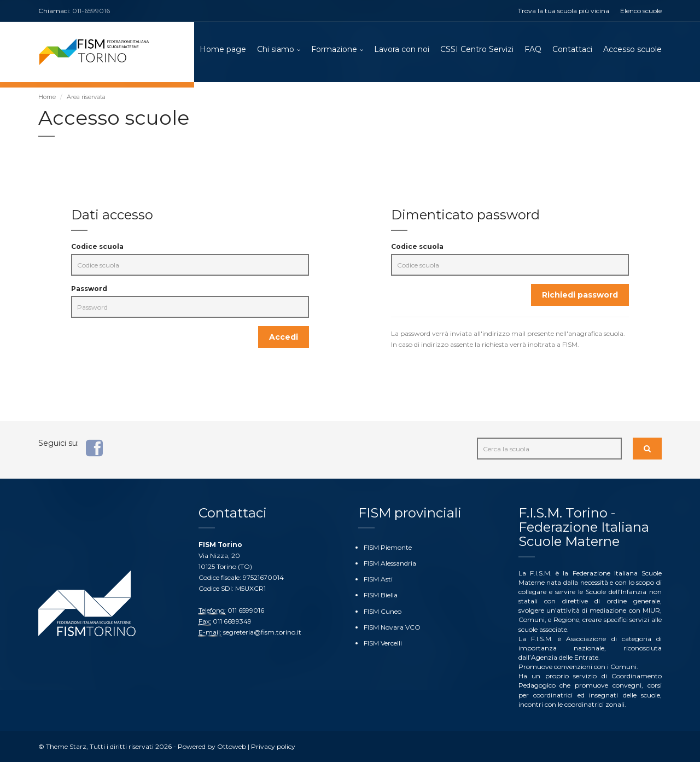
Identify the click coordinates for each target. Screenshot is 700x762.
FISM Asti (378, 579)
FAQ (533, 49)
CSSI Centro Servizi (477, 49)
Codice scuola (97, 246)
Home (47, 97)
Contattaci (572, 49)
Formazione (334, 49)
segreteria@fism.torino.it (262, 632)
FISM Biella (381, 595)
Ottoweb (232, 746)
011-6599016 (91, 11)
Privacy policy (273, 746)
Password (89, 289)
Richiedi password (580, 295)
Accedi (284, 337)
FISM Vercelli (383, 643)
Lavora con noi (402, 49)
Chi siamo (276, 49)
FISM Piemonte (388, 547)
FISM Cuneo (383, 611)
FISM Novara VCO (392, 627)
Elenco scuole (641, 11)
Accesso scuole (632, 49)
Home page (223, 49)
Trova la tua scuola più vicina (564, 11)
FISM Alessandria (390, 563)
